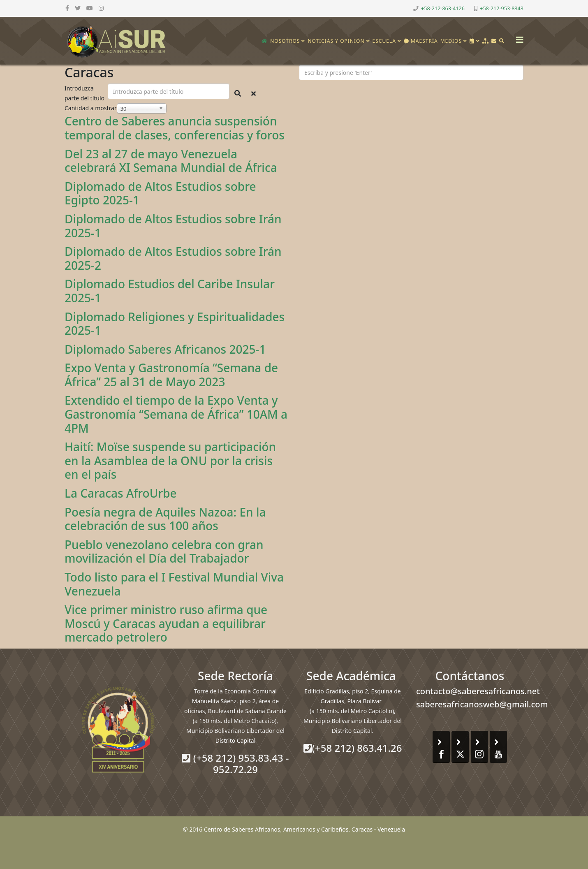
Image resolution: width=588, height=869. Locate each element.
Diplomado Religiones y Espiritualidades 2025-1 (175, 324)
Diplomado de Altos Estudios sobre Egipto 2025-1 (160, 193)
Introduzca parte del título (85, 93)
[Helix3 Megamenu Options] (518, 37)
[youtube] (90, 8)
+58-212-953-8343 (502, 8)
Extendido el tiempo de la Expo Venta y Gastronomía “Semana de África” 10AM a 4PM (176, 414)
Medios (451, 41)
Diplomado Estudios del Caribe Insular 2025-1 (170, 291)
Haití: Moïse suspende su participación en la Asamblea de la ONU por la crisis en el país (170, 460)
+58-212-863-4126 (443, 8)
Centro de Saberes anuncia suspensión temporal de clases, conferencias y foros (175, 128)
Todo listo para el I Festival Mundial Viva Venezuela (174, 584)
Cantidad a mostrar (91, 108)
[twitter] (78, 8)
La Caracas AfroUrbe (121, 493)
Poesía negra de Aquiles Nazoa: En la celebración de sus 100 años (165, 519)
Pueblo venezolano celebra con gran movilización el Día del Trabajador (164, 552)
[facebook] (67, 8)
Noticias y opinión (336, 41)
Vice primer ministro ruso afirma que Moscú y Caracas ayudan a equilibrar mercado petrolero (166, 623)
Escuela (384, 41)
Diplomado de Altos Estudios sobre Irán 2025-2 (173, 258)
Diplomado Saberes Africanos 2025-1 (165, 349)
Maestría (421, 41)
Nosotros (285, 41)
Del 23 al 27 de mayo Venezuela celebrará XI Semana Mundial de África (171, 161)
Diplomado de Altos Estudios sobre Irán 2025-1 (173, 226)
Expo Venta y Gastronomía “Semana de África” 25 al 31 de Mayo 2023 (171, 375)
